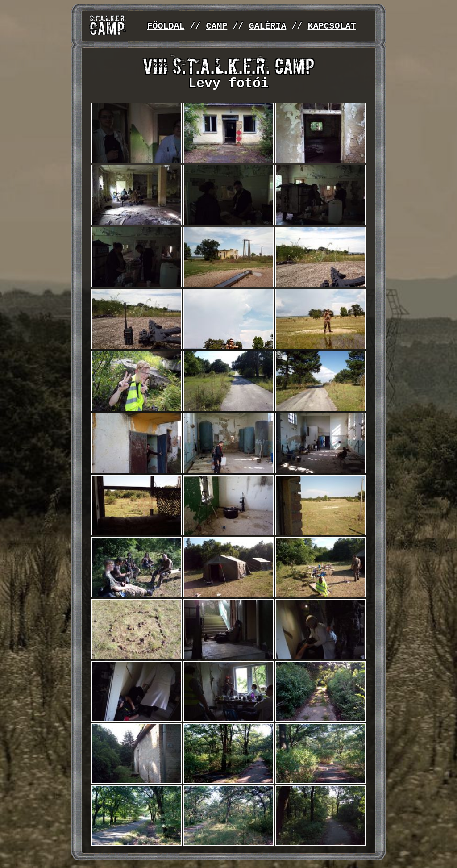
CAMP (216, 26)
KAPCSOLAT (332, 26)
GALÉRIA (267, 26)
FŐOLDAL (166, 26)
